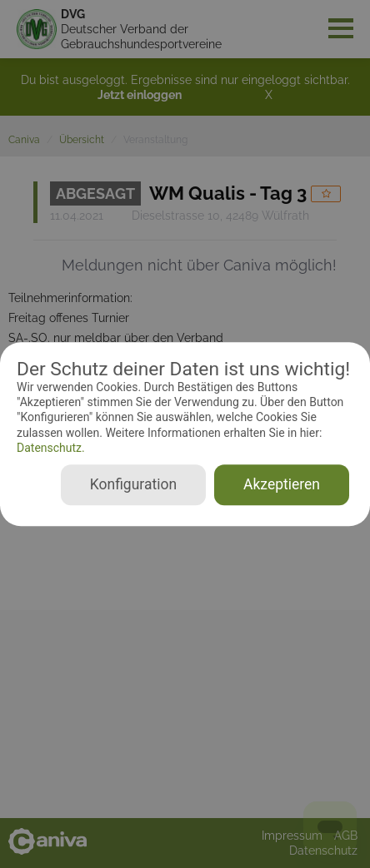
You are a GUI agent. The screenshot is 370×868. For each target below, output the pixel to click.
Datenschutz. (51, 448)
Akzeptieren (282, 484)
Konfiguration (133, 484)
